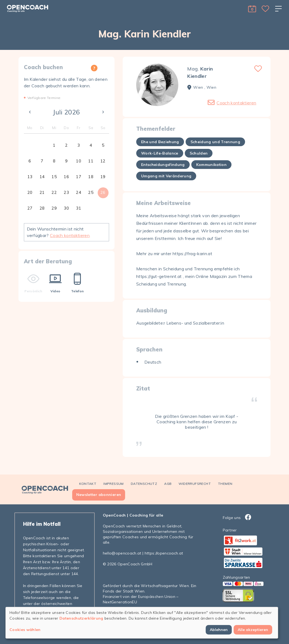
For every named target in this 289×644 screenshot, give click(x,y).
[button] (252, 9)
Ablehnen (219, 630)
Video (55, 283)
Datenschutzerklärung (81, 618)
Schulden (199, 153)
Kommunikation (211, 165)
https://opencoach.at (164, 553)
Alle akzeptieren (253, 630)
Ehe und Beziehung (160, 142)
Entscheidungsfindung (163, 165)
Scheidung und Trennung (215, 142)
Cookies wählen (25, 630)
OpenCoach (114, 515)
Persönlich (33, 283)
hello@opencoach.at (122, 553)
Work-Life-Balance (160, 153)
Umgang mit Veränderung (166, 176)
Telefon (77, 283)
